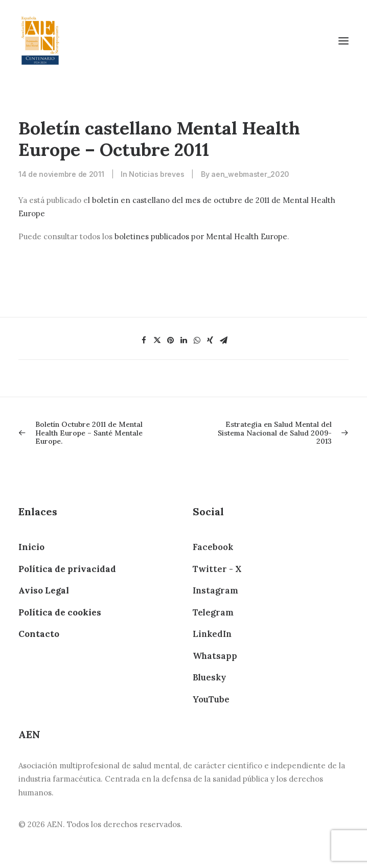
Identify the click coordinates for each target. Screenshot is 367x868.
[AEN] (40, 41)
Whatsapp (215, 656)
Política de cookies (60, 612)
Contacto (39, 634)
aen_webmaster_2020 (250, 174)
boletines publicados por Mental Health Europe (201, 236)
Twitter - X (217, 569)
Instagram (215, 590)
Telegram (213, 612)
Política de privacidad (67, 569)
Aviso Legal (44, 590)
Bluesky (209, 677)
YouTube (211, 699)
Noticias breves (156, 174)
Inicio (31, 547)
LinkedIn (212, 634)
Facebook (213, 547)
